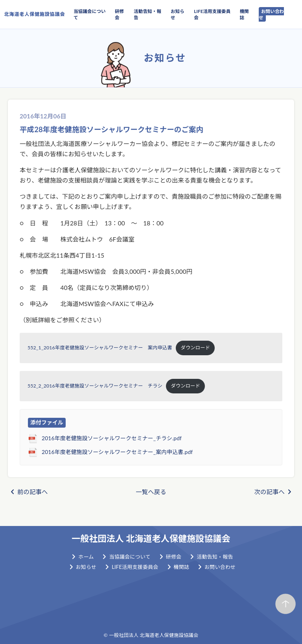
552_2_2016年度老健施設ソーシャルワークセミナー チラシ (95, 386)
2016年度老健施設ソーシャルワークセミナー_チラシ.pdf (112, 438)
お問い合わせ (271, 14)
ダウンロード (196, 348)
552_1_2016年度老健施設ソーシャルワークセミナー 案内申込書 (100, 348)
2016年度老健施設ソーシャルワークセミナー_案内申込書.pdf (117, 452)
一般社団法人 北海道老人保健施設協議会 (151, 538)
